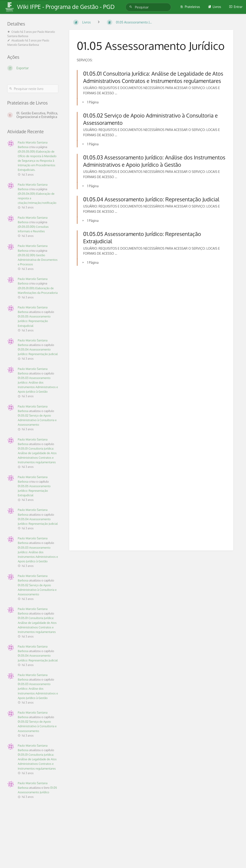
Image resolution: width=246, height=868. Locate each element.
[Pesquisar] (131, 7)
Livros (214, 7)
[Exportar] (33, 68)
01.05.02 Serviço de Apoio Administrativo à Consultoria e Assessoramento (37, 420)
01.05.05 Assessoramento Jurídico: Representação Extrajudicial (34, 321)
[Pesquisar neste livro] (33, 89)
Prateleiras (190, 7)
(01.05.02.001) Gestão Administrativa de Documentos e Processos (38, 260)
